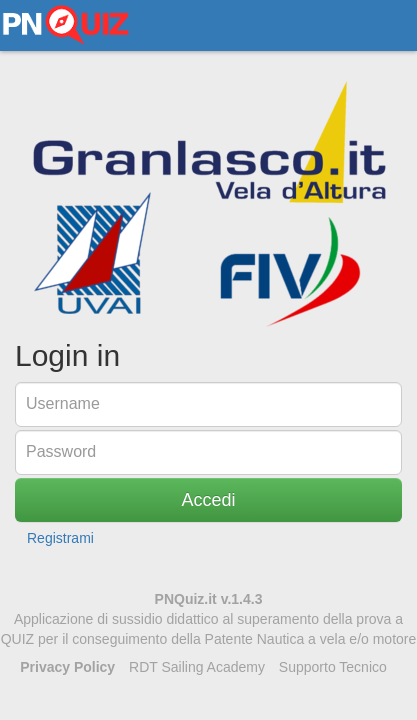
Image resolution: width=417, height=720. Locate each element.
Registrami (60, 538)
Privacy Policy (67, 667)
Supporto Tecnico (333, 667)
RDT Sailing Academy (197, 667)
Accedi (208, 500)
